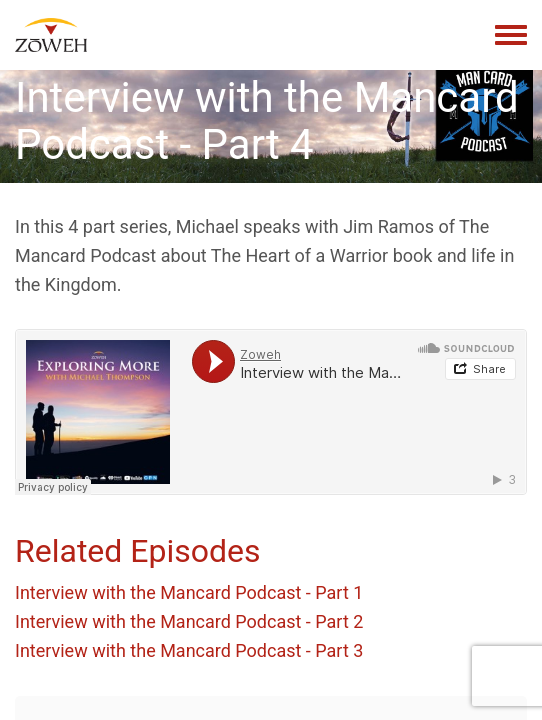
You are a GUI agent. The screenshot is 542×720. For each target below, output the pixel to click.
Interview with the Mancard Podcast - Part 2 (189, 621)
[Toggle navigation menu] (511, 36)
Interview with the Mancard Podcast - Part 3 (189, 650)
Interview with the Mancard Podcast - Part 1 (189, 592)
